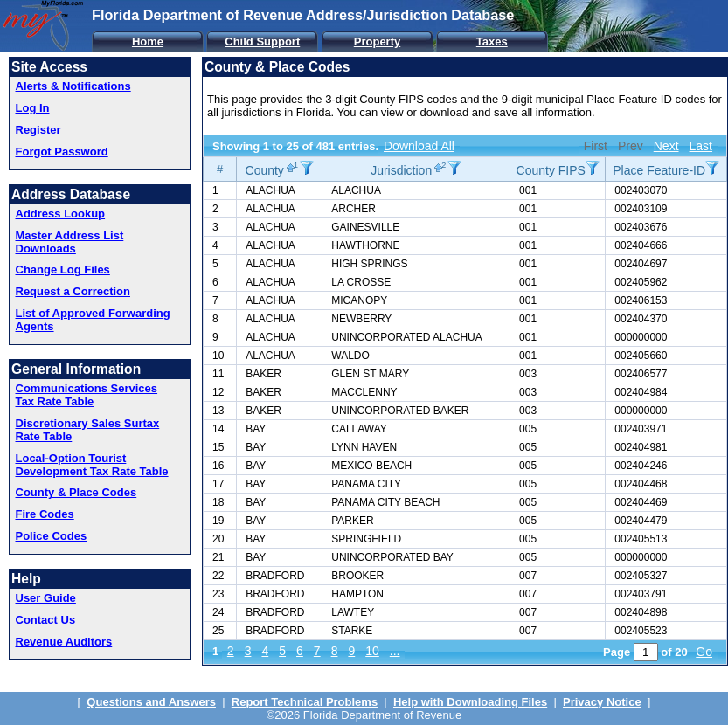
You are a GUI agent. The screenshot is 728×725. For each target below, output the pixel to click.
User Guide (46, 598)
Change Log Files (63, 269)
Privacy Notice (602, 702)
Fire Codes (45, 514)
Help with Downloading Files (470, 702)
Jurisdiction (401, 170)
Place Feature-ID (659, 170)
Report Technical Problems (305, 702)
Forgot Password (62, 152)
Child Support (262, 41)
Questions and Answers (151, 702)
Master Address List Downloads (70, 242)
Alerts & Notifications (73, 86)
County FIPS (551, 170)
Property (377, 41)
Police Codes (52, 536)
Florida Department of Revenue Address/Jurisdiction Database (303, 15)
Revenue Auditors (64, 642)
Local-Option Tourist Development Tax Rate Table (92, 465)
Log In (33, 108)
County (265, 170)
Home (148, 41)
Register (38, 130)
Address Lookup (61, 214)
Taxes (492, 41)
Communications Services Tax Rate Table (87, 395)
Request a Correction (73, 291)
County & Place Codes (76, 492)
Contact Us (46, 620)
